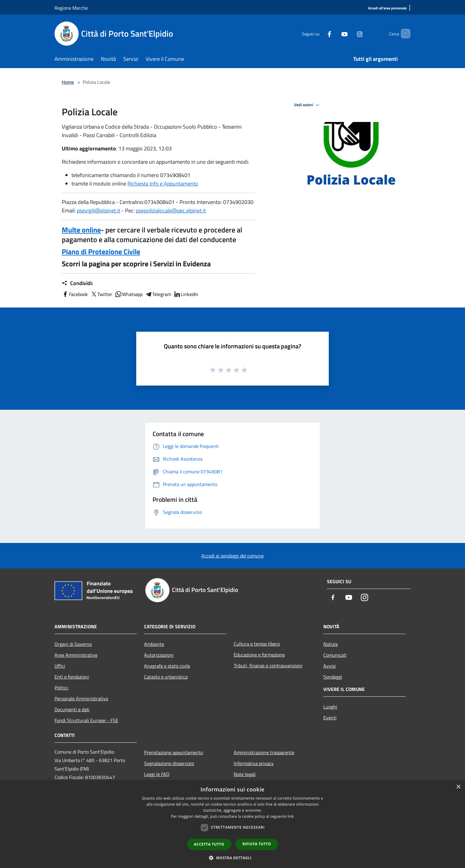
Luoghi (330, 707)
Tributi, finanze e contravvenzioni (268, 666)
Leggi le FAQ (157, 774)
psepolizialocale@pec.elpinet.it (171, 210)
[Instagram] (349, 33)
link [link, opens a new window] (291, 816)
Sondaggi (333, 677)
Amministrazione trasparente (264, 752)
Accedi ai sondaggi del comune (232, 556)
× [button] (458, 787)
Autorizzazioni (159, 655)
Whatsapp (129, 294)
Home (68, 82)
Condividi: (77, 283)
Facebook (75, 294)
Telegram (158, 294)
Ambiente (154, 644)
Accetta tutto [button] (209, 844)
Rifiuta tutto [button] (257, 844)
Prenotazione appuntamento (173, 752)
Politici (61, 688)
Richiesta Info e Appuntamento (163, 184)
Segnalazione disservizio (169, 763)
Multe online (81, 230)
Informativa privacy (254, 763)
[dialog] (232, 824)
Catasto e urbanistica (166, 677)
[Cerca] (403, 34)
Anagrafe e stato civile (167, 666)
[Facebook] (319, 33)
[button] (232, 858)
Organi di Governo (73, 644)
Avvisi (330, 666)
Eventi (330, 718)
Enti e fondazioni (72, 677)
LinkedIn (186, 294)
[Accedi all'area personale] (387, 8)
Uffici (60, 666)
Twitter (101, 294)
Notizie (331, 644)
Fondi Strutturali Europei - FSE (86, 720)
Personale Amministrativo (81, 699)
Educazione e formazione (259, 655)
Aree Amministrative (76, 655)
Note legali (245, 774)
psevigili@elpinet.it (99, 210)
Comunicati (335, 655)
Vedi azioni (308, 105)
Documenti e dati (72, 709)
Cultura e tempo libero (257, 644)
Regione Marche (71, 8)
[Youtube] (334, 33)
